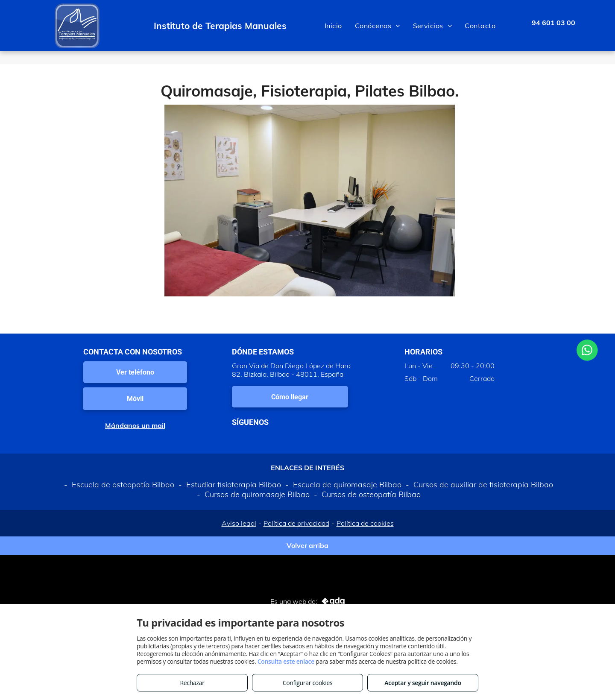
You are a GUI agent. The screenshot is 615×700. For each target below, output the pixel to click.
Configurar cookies (308, 683)
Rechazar (192, 683)
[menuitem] (333, 26)
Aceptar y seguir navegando (423, 683)
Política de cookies (365, 523)
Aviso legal (239, 523)
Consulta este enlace (286, 661)
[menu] (596, 26)
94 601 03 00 (553, 23)
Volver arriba (307, 545)
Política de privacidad (296, 523)
